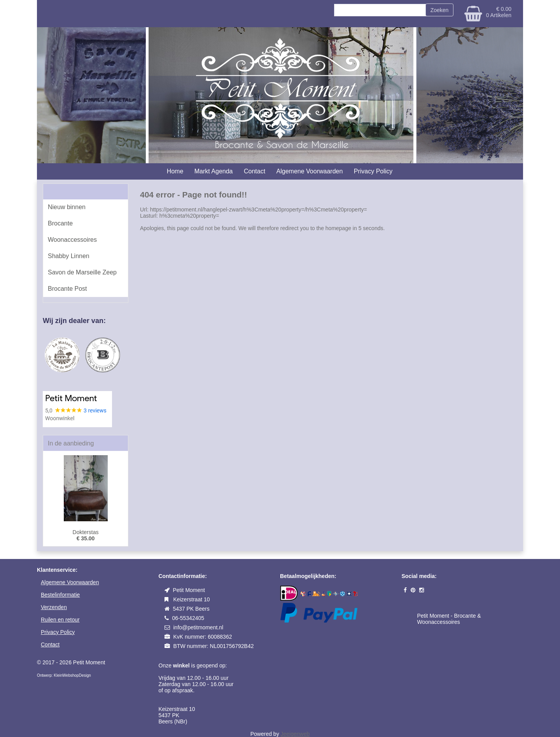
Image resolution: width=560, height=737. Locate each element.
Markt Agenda (214, 171)
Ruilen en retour (60, 620)
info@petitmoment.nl (199, 627)
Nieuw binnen (67, 207)
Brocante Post (67, 289)
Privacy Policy (373, 171)
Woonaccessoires (72, 240)
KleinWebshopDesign (72, 675)
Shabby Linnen (69, 256)
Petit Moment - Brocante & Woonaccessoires (449, 619)
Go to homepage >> (164, 241)
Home (175, 171)
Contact (255, 171)
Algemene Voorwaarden (310, 171)
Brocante (60, 223)
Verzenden (54, 607)
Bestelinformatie (60, 595)
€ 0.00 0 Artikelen (499, 12)
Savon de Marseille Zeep (82, 272)
